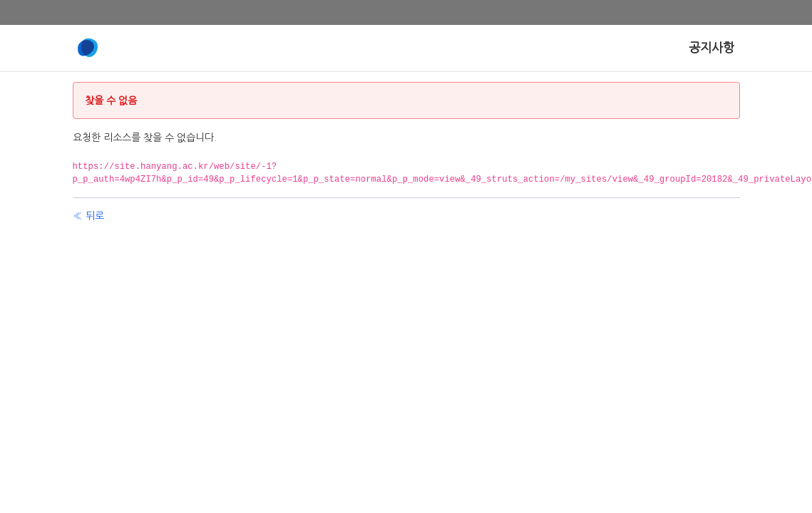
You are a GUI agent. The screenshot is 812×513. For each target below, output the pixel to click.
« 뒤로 (88, 216)
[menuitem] (711, 48)
